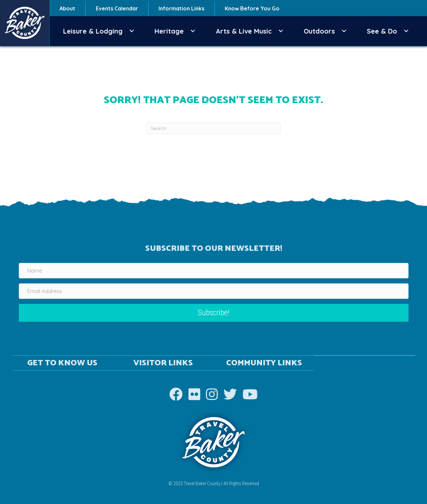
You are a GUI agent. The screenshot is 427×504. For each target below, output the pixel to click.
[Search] (214, 128)
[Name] (214, 271)
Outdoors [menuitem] (319, 31)
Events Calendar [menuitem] (117, 8)
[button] (132, 31)
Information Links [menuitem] (181, 8)
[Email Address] (214, 291)
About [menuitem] (67, 8)
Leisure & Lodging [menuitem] (93, 31)
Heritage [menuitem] (169, 31)
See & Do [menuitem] (382, 31)
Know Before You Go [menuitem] (252, 8)
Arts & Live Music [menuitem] (244, 31)
